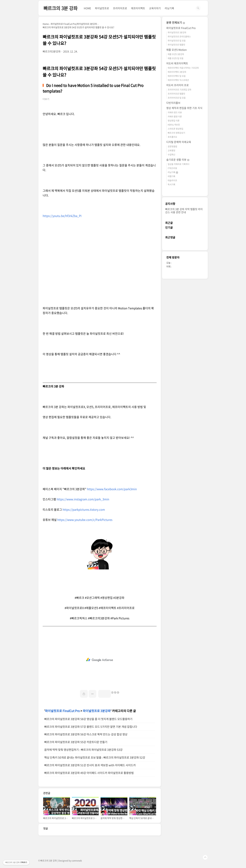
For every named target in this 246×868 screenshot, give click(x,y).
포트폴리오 (172, 137)
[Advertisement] (100, 660)
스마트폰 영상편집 (175, 129)
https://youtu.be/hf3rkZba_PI (62, 216)
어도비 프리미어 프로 (178, 85)
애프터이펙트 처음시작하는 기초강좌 (183, 68)
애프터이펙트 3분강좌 (177, 72)
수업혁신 (171, 154)
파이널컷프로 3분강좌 (97, 711)
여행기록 (171, 176)
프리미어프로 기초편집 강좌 (179, 89)
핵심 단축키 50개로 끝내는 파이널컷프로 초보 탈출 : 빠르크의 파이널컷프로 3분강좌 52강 (95, 757)
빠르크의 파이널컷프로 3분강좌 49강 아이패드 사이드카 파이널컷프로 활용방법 (89, 773)
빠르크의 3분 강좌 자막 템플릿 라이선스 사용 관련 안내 (184, 211)
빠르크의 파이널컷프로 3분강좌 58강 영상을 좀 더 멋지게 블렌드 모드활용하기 (88, 719)
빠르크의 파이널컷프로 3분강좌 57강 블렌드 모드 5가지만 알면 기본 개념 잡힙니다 (91, 727)
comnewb (77, 860)
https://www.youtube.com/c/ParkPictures (85, 520)
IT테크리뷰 (172, 168)
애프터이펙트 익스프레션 (178, 80)
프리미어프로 (120, 8)
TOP (205, 857)
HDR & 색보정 (174, 125)
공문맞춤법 (172, 146)
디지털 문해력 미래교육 (179, 142)
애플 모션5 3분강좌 (176, 54)
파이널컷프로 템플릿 (176, 45)
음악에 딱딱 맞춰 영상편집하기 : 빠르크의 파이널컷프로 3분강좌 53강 (83, 750)
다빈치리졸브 (173, 103)
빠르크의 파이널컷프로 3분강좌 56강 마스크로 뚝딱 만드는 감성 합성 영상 (86, 734)
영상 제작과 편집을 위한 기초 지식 (184, 108)
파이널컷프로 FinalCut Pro (62, 711)
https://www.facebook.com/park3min (112, 489)
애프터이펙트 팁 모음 (177, 76)
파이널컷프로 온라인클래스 (179, 36)
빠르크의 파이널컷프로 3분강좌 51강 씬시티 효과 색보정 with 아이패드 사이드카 (90, 765)
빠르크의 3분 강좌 (60, 8)
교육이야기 (155, 8)
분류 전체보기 (176, 22)
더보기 (46, 99)
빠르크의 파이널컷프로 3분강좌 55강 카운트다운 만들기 (76, 742)
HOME (87, 8)
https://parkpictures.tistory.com (84, 510)
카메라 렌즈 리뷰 (175, 112)
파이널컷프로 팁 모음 (177, 40)
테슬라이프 (172, 180)
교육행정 (171, 150)
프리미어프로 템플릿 (176, 94)
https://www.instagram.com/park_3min (83, 499)
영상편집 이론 (174, 120)
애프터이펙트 (138, 8)
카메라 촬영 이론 (175, 116)
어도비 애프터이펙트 (177, 63)
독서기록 (171, 184)
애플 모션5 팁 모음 (176, 58)
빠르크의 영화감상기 (176, 133)
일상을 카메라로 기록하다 (179, 164)
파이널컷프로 (102, 8)
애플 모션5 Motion (176, 50)
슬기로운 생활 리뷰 (178, 160)
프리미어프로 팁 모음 (177, 98)
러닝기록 (169, 8)
